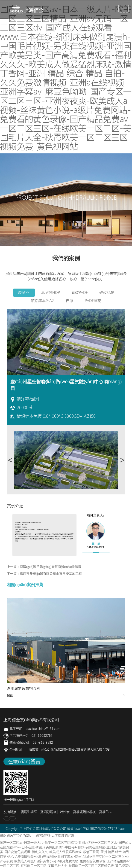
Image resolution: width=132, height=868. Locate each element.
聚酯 (10, 695)
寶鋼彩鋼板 (48, 812)
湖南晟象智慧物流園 (23, 688)
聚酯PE (24, 292)
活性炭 (65, 812)
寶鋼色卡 (106, 812)
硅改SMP (107, 292)
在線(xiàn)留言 (24, 761)
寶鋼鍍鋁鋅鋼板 (84, 812)
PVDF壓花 (93, 301)
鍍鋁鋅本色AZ (43, 301)
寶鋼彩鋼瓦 (29, 812)
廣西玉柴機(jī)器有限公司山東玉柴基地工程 (51, 574)
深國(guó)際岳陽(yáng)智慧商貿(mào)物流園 (51, 567)
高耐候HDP (51, 292)
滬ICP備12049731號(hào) (107, 829)
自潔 (70, 301)
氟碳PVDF (80, 292)
